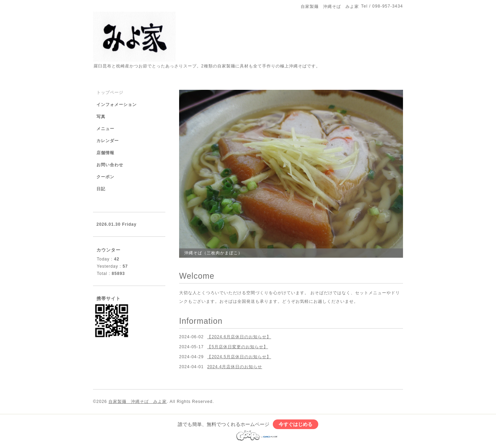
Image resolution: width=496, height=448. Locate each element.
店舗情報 (105, 153)
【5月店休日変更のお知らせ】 (237, 347)
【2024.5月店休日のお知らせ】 (239, 357)
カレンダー (108, 141)
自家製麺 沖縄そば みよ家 (138, 402)
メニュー (105, 129)
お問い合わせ (110, 165)
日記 (101, 189)
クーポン (105, 177)
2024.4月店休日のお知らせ (235, 367)
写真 (101, 117)
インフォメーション (117, 105)
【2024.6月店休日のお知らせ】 (239, 337)
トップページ (110, 93)
